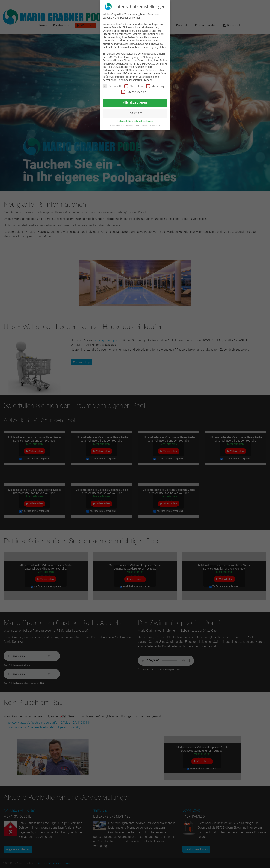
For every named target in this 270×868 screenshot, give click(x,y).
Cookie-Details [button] (117, 125)
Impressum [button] (154, 125)
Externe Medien (134, 92)
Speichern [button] (135, 113)
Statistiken (133, 86)
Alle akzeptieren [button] (135, 102)
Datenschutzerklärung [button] (137, 125)
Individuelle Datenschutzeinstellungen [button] (135, 121)
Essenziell (112, 86)
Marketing (155, 86)
